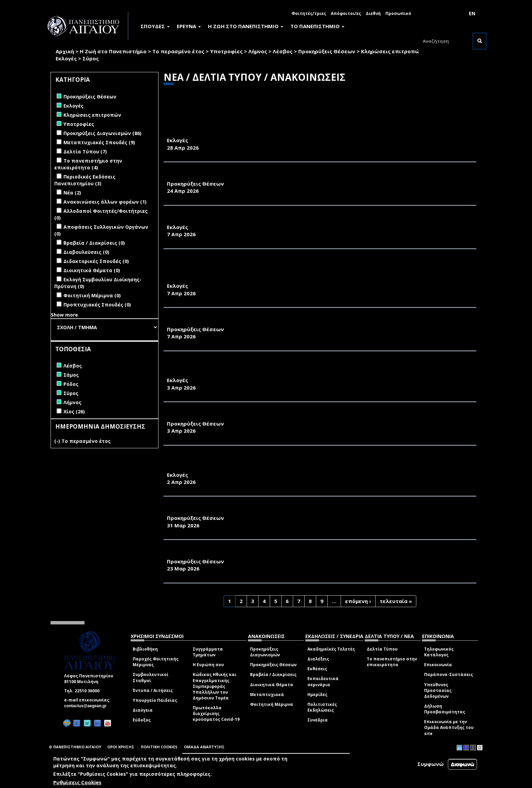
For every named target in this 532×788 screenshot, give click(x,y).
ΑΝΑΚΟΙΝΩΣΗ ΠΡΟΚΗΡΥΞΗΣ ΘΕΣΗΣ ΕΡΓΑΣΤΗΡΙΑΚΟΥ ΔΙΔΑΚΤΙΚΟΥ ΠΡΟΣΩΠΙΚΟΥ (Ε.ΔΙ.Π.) (284, 176)
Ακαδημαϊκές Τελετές (331, 649)
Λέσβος (283, 51)
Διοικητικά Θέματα (272, 685)
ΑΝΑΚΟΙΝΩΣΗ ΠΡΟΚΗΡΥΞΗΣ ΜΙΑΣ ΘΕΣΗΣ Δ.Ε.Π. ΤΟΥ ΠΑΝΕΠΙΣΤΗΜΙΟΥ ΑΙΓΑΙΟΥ (272, 322)
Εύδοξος (142, 720)
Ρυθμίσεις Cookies (77, 782)
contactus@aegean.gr (87, 706)
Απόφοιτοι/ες (346, 13)
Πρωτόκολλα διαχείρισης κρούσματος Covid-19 (216, 714)
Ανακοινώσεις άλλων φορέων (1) (105, 202)
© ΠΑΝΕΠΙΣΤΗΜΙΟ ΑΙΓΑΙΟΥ (75, 747)
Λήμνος (258, 51)
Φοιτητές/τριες (309, 13)
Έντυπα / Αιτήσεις (153, 690)
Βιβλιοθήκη (145, 649)
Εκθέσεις (317, 669)
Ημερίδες (317, 695)
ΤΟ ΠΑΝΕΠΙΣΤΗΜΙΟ (317, 26)
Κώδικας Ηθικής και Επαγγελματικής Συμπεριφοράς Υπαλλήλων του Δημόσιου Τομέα (215, 686)
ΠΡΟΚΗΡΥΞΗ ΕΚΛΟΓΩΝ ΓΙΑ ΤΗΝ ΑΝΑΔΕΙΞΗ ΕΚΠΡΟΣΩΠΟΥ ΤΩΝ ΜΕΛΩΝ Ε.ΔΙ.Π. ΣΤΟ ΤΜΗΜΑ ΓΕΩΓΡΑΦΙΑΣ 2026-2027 (319, 220)
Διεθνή (373, 13)
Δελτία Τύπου (382, 649)
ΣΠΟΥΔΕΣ (155, 26)
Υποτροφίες (226, 51)
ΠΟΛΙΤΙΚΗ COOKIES (159, 747)
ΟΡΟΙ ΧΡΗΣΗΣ (121, 747)
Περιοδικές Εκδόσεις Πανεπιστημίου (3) (85, 180)
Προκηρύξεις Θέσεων (327, 51)
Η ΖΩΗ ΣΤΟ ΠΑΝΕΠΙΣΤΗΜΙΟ (246, 26)
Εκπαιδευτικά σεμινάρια (323, 681)
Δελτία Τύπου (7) (85, 152)
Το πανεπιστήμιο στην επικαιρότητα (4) (88, 164)
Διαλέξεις (318, 659)
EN (472, 13)
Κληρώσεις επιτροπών (392, 51)
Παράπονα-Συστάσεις (449, 674)
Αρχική (65, 51)
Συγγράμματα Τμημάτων (208, 652)
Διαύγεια (143, 710)
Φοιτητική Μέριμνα (272, 704)
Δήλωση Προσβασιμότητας (445, 709)
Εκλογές (66, 58)
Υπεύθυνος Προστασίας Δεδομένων (438, 690)
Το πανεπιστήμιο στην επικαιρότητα (392, 662)
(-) (58, 441)
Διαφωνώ (463, 764)
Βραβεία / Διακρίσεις (273, 674)
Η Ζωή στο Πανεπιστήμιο (113, 51)
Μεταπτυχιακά (267, 695)
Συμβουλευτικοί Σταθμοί (150, 677)
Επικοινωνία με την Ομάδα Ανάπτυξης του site (449, 727)
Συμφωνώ (431, 764)
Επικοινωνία (438, 665)
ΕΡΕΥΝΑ (189, 26)
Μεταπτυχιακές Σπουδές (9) (99, 142)
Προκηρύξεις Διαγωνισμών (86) (102, 133)
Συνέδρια (318, 720)
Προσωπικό (398, 13)
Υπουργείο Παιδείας (155, 700)
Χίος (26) (74, 411)
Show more (64, 315)
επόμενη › (358, 601)
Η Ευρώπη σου (208, 665)
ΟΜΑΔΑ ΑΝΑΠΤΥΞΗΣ (204, 747)
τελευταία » (396, 601)
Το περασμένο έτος (178, 51)
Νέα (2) (72, 193)
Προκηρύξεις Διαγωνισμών (265, 652)
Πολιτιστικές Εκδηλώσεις (322, 707)
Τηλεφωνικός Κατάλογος (439, 652)
